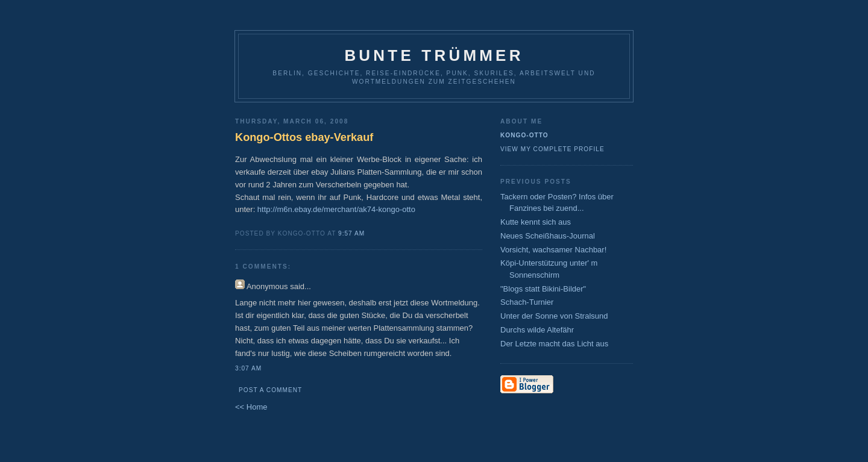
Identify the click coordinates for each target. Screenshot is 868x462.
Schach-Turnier (527, 302)
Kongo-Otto (524, 135)
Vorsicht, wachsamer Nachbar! (553, 250)
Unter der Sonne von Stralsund (554, 316)
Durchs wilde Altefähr (537, 330)
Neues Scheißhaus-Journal (548, 236)
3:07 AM (248, 368)
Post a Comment (270, 390)
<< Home (251, 407)
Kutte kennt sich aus (536, 222)
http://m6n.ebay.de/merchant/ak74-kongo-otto (336, 209)
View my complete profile (552, 149)
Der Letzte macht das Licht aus (554, 344)
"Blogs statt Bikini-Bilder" (543, 289)
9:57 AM (351, 233)
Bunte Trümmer (434, 55)
